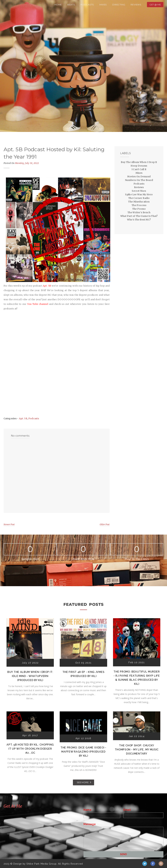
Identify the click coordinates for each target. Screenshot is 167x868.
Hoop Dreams (139, 166)
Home (58, 5)
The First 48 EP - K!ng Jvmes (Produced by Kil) (83, 674)
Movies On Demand (139, 177)
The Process (139, 205)
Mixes (103, 5)
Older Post (105, 525)
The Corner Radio (139, 198)
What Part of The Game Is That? (139, 216)
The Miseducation (139, 202)
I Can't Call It (139, 169)
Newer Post (9, 525)
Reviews (136, 5)
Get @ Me (155, 5)
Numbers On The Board (139, 180)
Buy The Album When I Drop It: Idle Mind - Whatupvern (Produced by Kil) (30, 676)
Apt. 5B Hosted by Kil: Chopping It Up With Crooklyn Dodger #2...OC (30, 749)
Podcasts (87, 5)
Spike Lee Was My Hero (139, 194)
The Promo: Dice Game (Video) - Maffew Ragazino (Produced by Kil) (83, 752)
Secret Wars (139, 191)
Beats (71, 5)
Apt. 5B (23, 418)
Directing (119, 5)
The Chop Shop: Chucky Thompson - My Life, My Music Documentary (137, 750)
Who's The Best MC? (139, 220)
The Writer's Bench (139, 212)
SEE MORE (83, 782)
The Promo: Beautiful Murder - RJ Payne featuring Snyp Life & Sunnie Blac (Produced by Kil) (137, 678)
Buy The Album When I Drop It (139, 162)
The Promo (139, 209)
